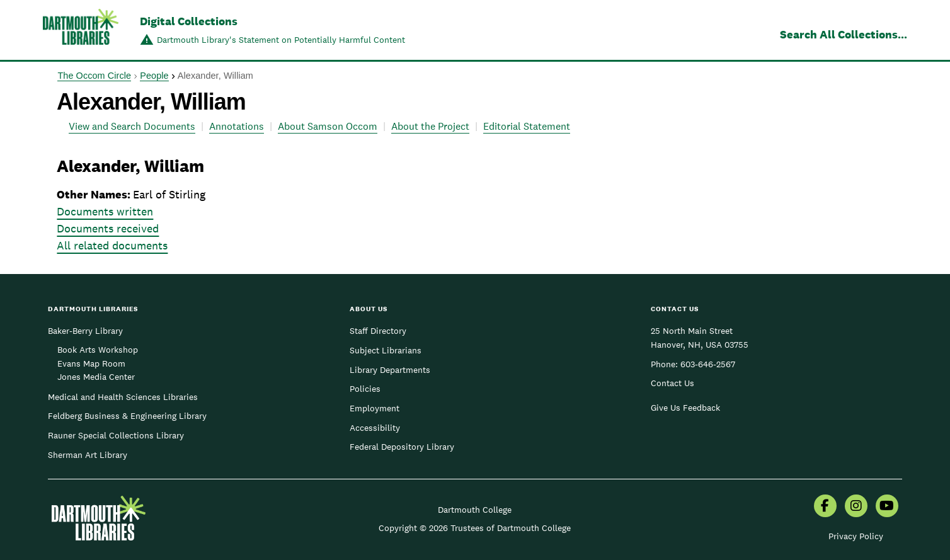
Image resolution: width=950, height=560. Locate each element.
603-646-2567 (708, 364)
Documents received (108, 228)
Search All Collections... (844, 34)
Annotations (237, 126)
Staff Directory (378, 331)
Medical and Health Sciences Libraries (123, 397)
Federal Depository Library (402, 447)
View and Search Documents (132, 126)
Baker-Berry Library (85, 331)
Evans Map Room (91, 363)
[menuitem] (825, 507)
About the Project (430, 126)
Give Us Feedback (685, 408)
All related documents (112, 245)
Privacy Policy (856, 536)
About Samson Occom (328, 126)
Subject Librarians (386, 350)
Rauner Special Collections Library (116, 435)
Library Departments (390, 370)
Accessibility (375, 428)
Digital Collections (189, 21)
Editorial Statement (527, 126)
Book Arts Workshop (98, 350)
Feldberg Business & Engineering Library (127, 416)
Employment (375, 408)
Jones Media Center (96, 377)
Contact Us (672, 383)
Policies (365, 389)
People (154, 76)
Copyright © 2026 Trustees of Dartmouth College (475, 528)
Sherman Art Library (88, 455)
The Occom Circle (94, 76)
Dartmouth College (475, 510)
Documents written (105, 211)
